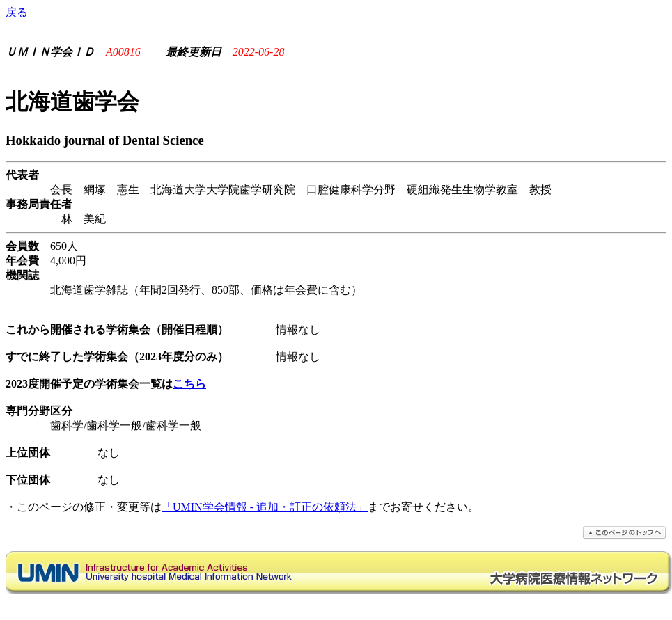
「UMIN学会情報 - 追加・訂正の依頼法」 (265, 507)
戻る (17, 12)
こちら (189, 384)
